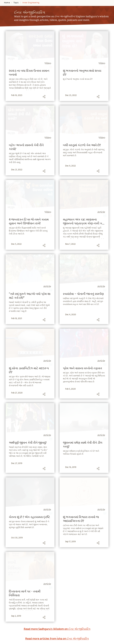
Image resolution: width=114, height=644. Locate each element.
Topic (16, 3)
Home (7, 3)
